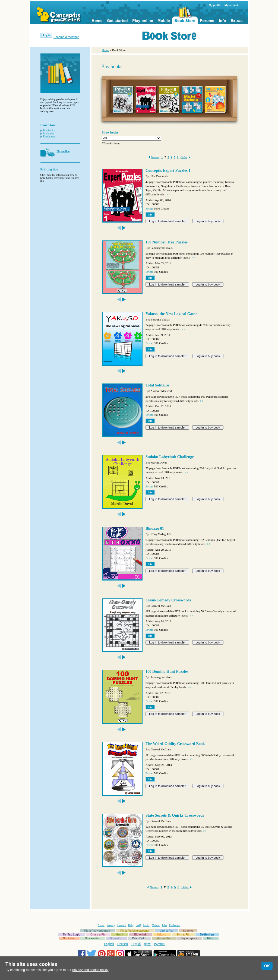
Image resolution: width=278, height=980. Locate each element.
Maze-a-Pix (163, 938)
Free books (49, 136)
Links (146, 925)
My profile (215, 5)
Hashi (119, 935)
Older (184, 157)
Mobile (156, 925)
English (109, 944)
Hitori (211, 938)
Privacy (111, 925)
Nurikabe (69, 938)
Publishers (175, 925)
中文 (147, 944)
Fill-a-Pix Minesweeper (135, 931)
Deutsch (123, 944)
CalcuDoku (139, 938)
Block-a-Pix (92, 938)
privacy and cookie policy (90, 970)
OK (267, 966)
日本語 (136, 944)
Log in (47, 35)
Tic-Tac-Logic (71, 935)
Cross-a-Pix (98, 935)
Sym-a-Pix (183, 935)
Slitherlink (140, 935)
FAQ (138, 925)
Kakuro (162, 935)
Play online (63, 151)
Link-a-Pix (166, 931)
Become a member (66, 37)
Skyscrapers (189, 938)
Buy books (49, 130)
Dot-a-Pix (116, 938)
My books (49, 133)
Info (150, 215)
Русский (160, 944)
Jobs (164, 925)
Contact (121, 925)
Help (131, 925)
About (101, 925)
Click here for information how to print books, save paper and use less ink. (60, 178)
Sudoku (188, 931)
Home (105, 50)
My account (231, 5)
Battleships (207, 935)
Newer (155, 157)
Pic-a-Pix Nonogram (97, 931)
